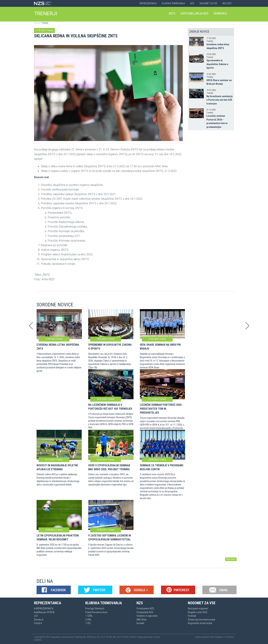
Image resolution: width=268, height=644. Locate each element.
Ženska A (39, 620)
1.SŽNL (89, 616)
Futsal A (38, 623)
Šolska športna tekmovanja (202, 620)
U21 (36, 616)
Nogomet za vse (208, 3)
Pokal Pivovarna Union (96, 612)
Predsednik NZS (145, 612)
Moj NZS (227, 3)
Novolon (231, 637)
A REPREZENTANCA (44, 608)
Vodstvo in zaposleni (147, 616)
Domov (37, 23)
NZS (192, 3)
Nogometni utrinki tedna (200, 623)
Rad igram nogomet (198, 608)
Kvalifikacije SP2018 (44, 612)
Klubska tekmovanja (173, 3)
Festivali (192, 616)
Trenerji (45, 23)
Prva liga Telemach (95, 608)
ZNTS (172, 13)
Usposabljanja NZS (194, 13)
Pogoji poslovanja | (146, 637)
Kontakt (140, 623)
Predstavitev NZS (145, 608)
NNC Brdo (142, 620)
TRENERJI (46, 13)
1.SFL (88, 623)
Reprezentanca (148, 3)
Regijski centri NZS (198, 612)
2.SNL (88, 620)
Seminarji (220, 13)
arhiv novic (231, 559)
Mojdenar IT (220, 637)
